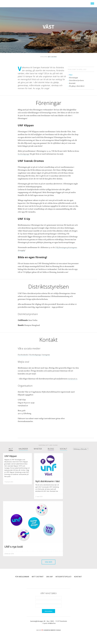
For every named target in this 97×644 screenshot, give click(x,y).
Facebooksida (23, 355)
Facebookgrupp (37, 355)
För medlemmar (22, 581)
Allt (11, 449)
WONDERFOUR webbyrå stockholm (52, 634)
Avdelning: (49, 57)
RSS (56, 587)
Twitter (46, 587)
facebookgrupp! (24, 154)
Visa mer (48, 566)
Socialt (64, 449)
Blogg (51, 449)
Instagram (49, 355)
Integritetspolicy (63, 581)
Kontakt (72, 83)
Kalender (23, 449)
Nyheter (38, 449)
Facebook (41, 587)
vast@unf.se (73, 379)
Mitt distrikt (38, 581)
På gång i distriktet (77, 86)
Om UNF (50, 581)
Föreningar (74, 78)
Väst (71, 75)
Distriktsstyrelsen (76, 80)
